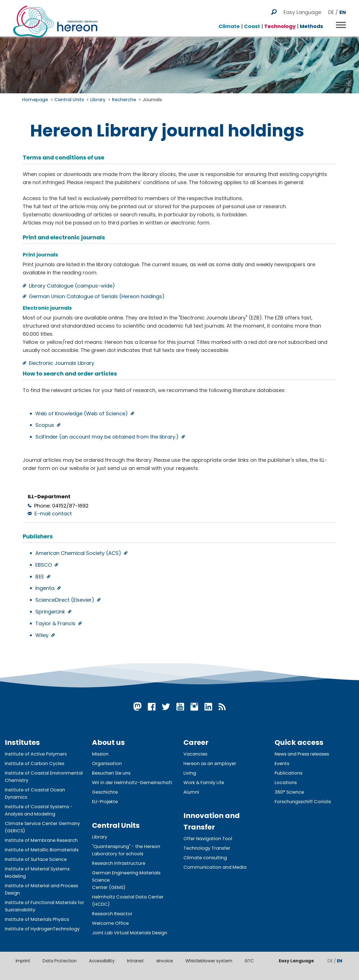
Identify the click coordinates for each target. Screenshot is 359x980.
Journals (152, 100)
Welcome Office (110, 923)
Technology (280, 26)
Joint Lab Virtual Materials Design (130, 933)
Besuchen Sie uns (111, 773)
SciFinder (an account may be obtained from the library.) (108, 437)
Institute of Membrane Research (41, 840)
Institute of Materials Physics (37, 919)
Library (98, 100)
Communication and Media (215, 867)
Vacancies (195, 754)
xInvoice (165, 961)
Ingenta (46, 588)
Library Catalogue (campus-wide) (72, 286)
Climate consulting (205, 858)
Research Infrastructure (119, 863)
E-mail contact (53, 514)
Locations (286, 783)
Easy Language (302, 12)
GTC (249, 961)
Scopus (45, 425)
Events (282, 764)
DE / (337, 12)
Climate (229, 26)
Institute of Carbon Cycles (34, 764)
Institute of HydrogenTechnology (42, 929)
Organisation (107, 764)
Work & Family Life (204, 783)
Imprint (23, 961)
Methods (311, 26)
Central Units (69, 100)
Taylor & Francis (56, 623)
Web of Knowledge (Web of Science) (82, 413)
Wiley (43, 635)
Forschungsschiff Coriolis (303, 802)
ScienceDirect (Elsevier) (65, 600)
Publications (288, 773)
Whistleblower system (209, 961)
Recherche (124, 100)
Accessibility (102, 961)
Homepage (35, 100)
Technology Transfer (207, 848)
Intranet (135, 961)
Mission (100, 754)
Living (190, 773)
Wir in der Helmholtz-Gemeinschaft (132, 783)
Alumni (191, 792)
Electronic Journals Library (62, 363)
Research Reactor (112, 914)
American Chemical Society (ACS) (79, 553)
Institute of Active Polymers (36, 754)
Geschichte (105, 792)
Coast (252, 26)
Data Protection (60, 961)
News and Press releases (302, 754)
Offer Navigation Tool (208, 839)
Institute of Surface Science (36, 859)
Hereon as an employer (210, 764)
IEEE (40, 577)
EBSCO (44, 565)
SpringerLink (51, 612)
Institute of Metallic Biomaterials (42, 850)
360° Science (289, 792)
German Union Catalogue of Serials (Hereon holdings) (97, 296)
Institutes (22, 742)
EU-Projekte (105, 802)
